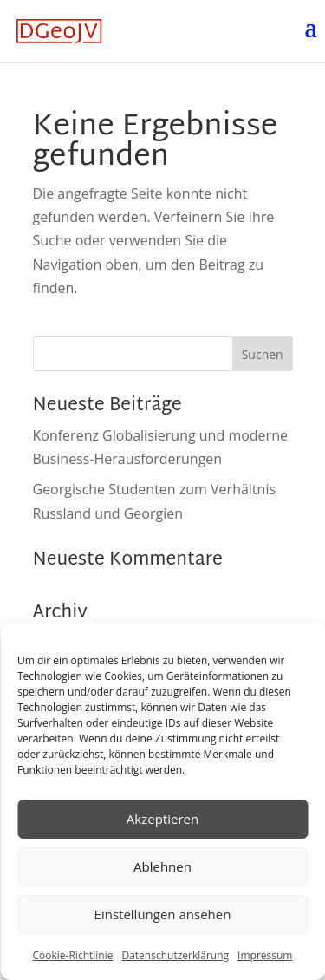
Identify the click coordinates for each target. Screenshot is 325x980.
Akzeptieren (162, 819)
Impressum (265, 955)
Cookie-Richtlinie (73, 955)
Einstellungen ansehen (163, 914)
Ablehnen (162, 866)
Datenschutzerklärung (175, 955)
